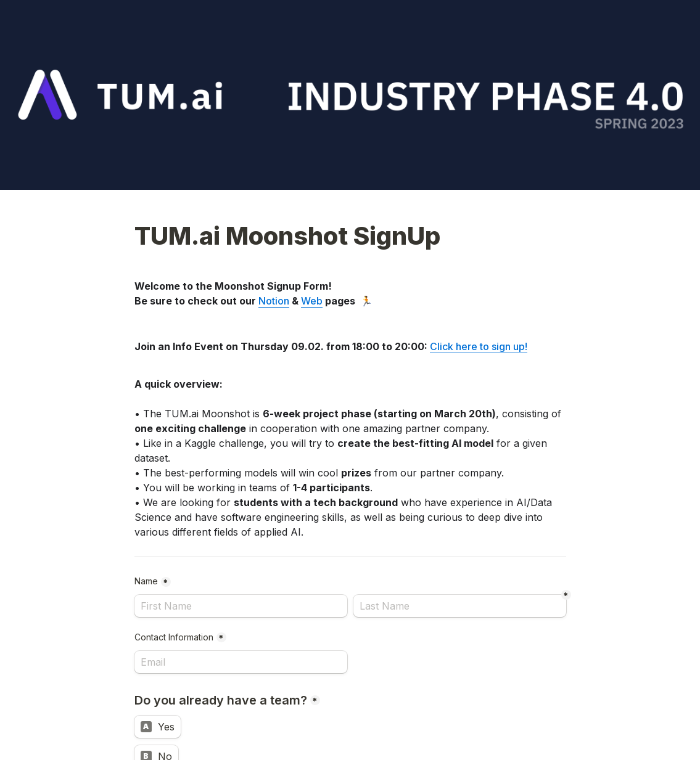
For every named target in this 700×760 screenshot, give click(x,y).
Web (312, 301)
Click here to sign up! (479, 346)
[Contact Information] (241, 662)
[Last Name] (460, 606)
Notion (274, 301)
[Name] (241, 606)
